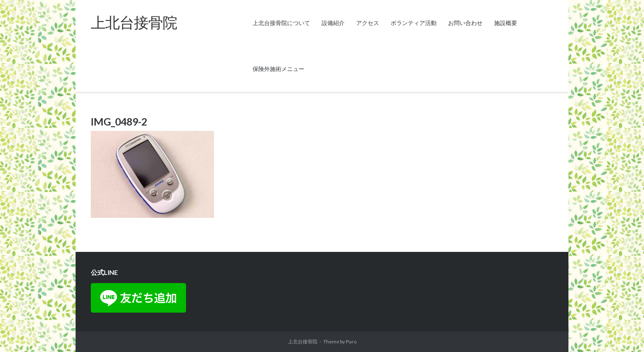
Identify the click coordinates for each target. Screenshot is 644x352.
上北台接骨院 (303, 342)
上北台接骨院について (281, 23)
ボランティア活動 (414, 23)
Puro (351, 342)
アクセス (368, 23)
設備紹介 (333, 23)
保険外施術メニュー (278, 69)
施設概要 (506, 23)
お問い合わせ (465, 23)
